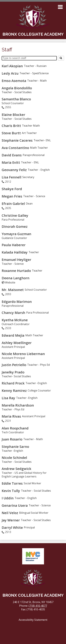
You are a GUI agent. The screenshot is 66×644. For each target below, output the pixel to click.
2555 (8, 107)
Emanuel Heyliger (16, 260)
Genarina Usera (15, 505)
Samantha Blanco (16, 99)
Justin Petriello (14, 365)
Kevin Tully (11, 491)
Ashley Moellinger (17, 343)
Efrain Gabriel (13, 204)
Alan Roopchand (15, 428)
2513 (8, 532)
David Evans (12, 155)
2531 (8, 421)
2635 (8, 208)
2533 (8, 328)
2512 (8, 182)
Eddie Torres (12, 483)
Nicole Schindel (14, 458)
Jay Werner (11, 520)
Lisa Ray (8, 398)
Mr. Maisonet (13, 290)
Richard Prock (13, 383)
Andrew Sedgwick (16, 469)
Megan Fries (12, 196)
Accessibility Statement (33, 620)
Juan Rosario (12, 439)
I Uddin (8, 498)
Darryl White (12, 527)
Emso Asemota (14, 81)
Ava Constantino (15, 148)
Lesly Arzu (10, 73)
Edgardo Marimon (17, 302)
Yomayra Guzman (16, 234)
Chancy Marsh (13, 313)
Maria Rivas (11, 416)
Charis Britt (11, 126)
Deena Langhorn (16, 278)
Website (10, 282)
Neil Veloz (10, 513)
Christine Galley (15, 215)
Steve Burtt (11, 133)
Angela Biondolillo (17, 88)
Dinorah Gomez (15, 226)
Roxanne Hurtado (16, 271)
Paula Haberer (14, 245)
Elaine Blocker (13, 115)
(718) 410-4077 (38, 606)
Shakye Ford (12, 189)
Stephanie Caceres (17, 140)
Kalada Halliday (15, 252)
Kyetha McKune (15, 320)
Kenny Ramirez (14, 390)
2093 (8, 294)
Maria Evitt (11, 162)
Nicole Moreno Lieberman (23, 354)
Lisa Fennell (12, 177)
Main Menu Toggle (60, 7)
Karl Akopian (12, 66)
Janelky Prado (13, 372)
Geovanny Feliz (14, 170)
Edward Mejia (13, 335)
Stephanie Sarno (15, 447)
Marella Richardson (18, 405)
